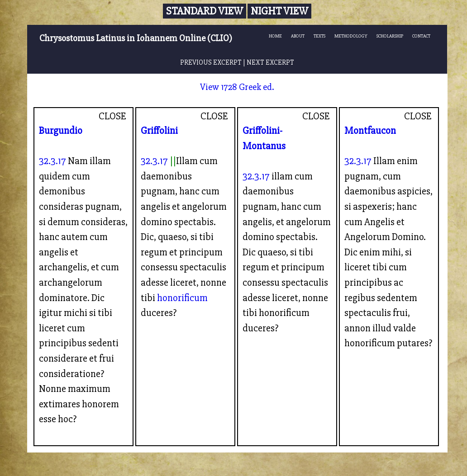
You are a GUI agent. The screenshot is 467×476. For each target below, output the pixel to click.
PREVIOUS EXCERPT (211, 63)
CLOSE (112, 116)
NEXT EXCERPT (270, 63)
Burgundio (61, 131)
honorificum (182, 298)
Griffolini (159, 131)
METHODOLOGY (351, 36)
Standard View (205, 11)
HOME (275, 36)
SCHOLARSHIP (390, 36)
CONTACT (421, 36)
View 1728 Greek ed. (237, 87)
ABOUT (298, 36)
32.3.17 (52, 161)
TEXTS (319, 36)
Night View (279, 11)
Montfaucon (370, 131)
